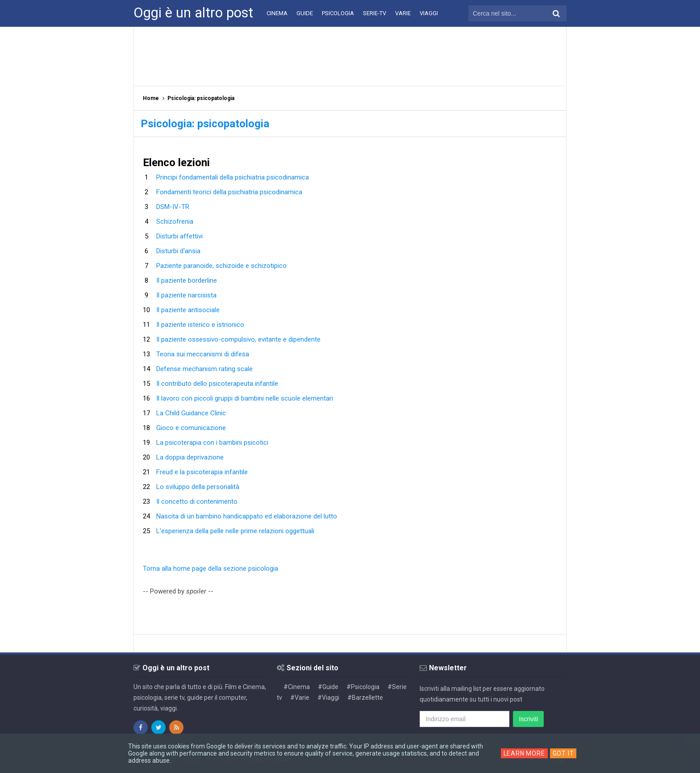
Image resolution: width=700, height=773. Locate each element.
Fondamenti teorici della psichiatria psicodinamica (229, 192)
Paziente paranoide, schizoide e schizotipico (221, 266)
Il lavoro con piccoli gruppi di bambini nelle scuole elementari (245, 398)
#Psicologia (363, 687)
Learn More (524, 753)
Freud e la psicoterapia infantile (202, 472)
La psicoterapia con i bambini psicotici (212, 443)
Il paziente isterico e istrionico (200, 325)
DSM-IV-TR (173, 207)
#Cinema (297, 687)
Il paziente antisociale (188, 310)
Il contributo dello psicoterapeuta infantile (217, 384)
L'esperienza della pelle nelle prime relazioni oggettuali (235, 531)
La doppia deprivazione (190, 457)
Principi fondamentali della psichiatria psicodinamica (233, 177)
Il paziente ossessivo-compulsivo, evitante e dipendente (238, 339)
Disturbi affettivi (179, 236)
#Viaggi (328, 698)
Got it (563, 753)
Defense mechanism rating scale (204, 369)
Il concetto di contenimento (197, 501)
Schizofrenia (175, 221)
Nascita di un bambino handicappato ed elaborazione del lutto (247, 516)
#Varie (300, 698)
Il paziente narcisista (186, 295)
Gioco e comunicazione (191, 428)
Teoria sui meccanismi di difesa (203, 354)
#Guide (328, 687)
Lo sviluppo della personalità (198, 487)
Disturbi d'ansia (178, 251)
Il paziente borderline (187, 280)
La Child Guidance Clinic (191, 413)
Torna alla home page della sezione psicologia (210, 568)
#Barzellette (365, 698)
